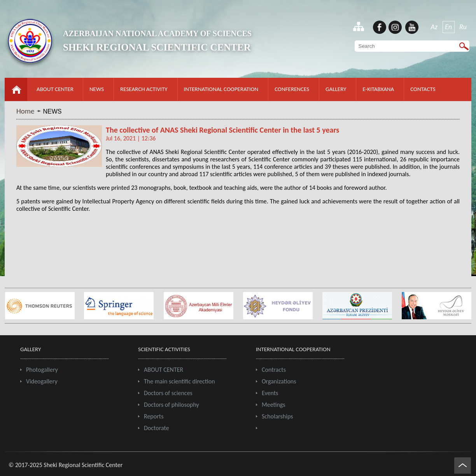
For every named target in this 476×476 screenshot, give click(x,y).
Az (434, 27)
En (448, 27)
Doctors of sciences (168, 393)
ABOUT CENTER (55, 89)
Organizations (279, 381)
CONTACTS (423, 89)
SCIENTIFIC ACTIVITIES (164, 349)
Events (270, 393)
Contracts (274, 370)
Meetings (274, 405)
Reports (154, 416)
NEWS (97, 89)
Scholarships (277, 416)
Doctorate (157, 428)
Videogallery (42, 381)
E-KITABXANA (378, 89)
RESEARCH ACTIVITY (144, 89)
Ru (463, 27)
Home (25, 111)
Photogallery (42, 370)
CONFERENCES (292, 89)
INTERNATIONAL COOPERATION (221, 89)
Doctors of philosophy (171, 405)
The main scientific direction (179, 381)
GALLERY (336, 89)
